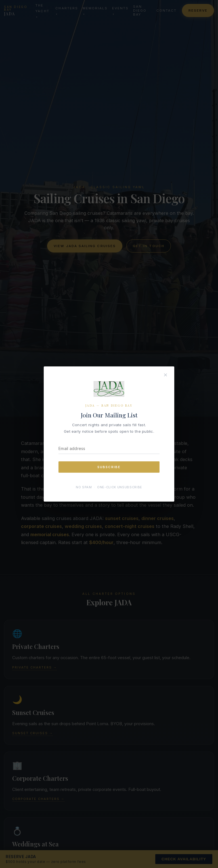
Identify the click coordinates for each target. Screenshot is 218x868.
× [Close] (165, 375)
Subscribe (109, 467)
